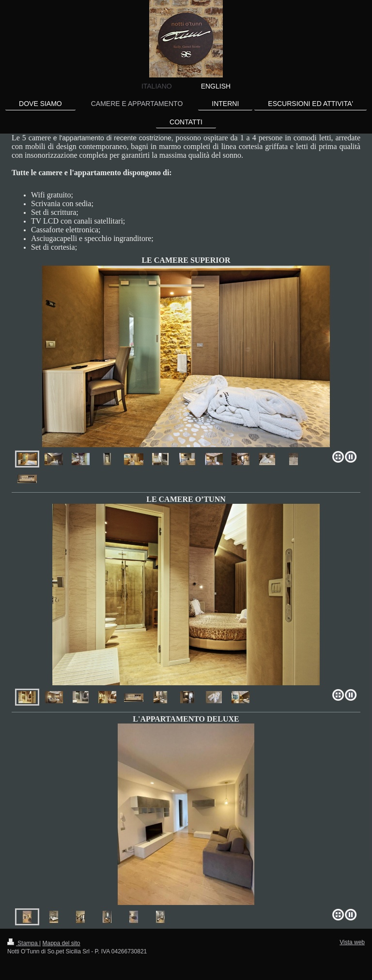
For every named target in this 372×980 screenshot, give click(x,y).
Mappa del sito (62, 943)
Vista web (352, 942)
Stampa (23, 943)
